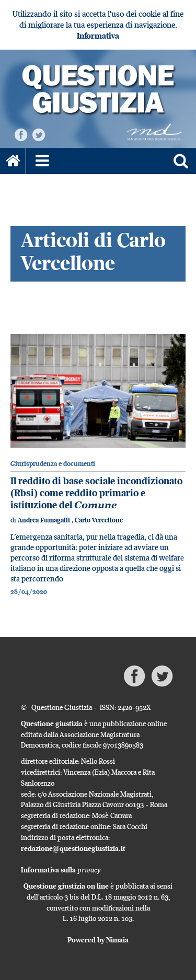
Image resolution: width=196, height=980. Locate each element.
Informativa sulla (61, 870)
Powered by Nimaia (98, 940)
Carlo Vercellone (99, 520)
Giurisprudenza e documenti (53, 464)
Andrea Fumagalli (45, 520)
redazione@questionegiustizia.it (73, 848)
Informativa (98, 36)
